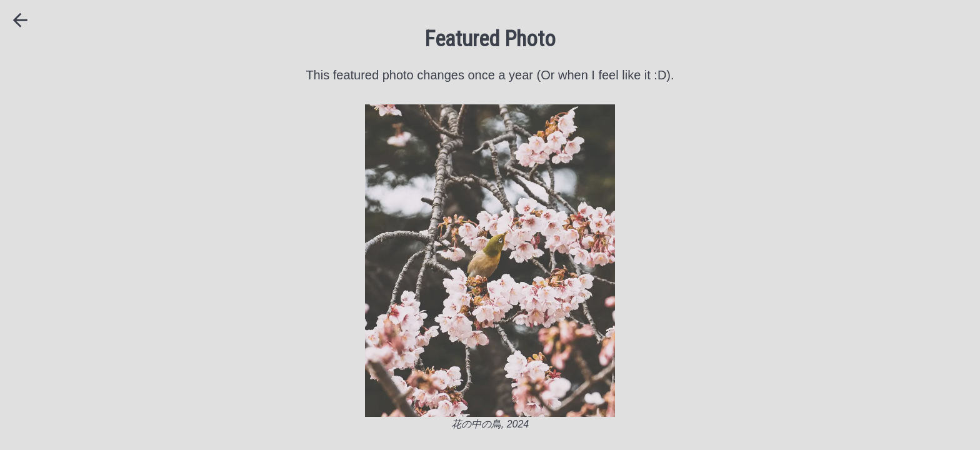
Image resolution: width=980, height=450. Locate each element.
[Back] (20, 20)
